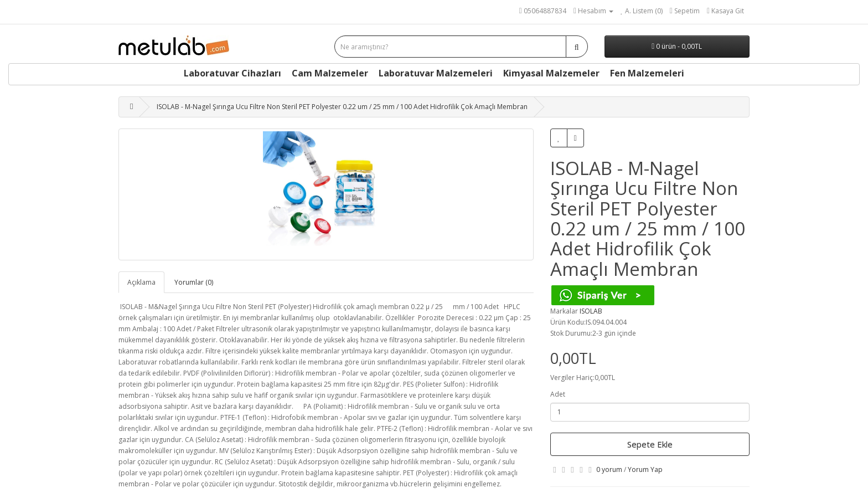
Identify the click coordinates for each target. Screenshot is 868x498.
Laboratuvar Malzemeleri (436, 73)
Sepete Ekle (650, 444)
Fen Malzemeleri (647, 73)
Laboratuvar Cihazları (232, 73)
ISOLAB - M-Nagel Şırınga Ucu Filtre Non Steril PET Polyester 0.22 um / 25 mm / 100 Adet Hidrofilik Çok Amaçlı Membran (342, 107)
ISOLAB (591, 311)
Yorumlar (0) (194, 282)
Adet (558, 394)
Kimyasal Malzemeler (551, 73)
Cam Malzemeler (330, 73)
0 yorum (609, 469)
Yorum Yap (645, 469)
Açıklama (141, 282)
